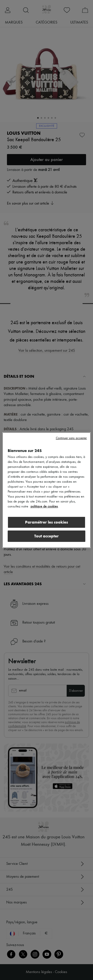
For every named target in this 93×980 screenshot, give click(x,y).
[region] (46, 490)
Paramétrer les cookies (46, 522)
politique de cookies (44, 506)
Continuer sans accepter (71, 438)
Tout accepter (46, 536)
